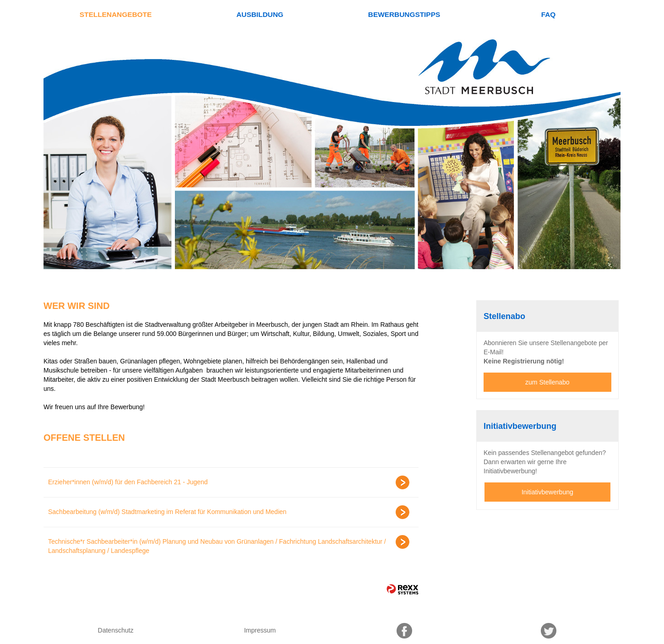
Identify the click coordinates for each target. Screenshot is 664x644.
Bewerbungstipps (404, 14)
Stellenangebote (116, 14)
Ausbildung (260, 14)
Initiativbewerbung (547, 492)
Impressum (260, 630)
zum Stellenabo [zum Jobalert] (547, 382)
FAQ (549, 14)
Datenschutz (116, 630)
